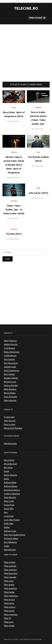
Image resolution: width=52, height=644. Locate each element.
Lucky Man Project (12, 517)
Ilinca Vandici (9, 371)
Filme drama (9, 582)
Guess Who (9, 506)
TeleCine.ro (26, 6)
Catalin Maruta (10, 353)
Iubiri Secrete (10, 418)
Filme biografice (11, 571)
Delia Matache (10, 495)
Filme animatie (10, 563)
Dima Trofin (9, 499)
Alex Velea (8, 465)
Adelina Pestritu (11, 342)
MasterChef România (13, 426)
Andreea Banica (11, 484)
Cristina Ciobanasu (12, 491)
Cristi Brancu (9, 345)
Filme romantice (11, 612)
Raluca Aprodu (10, 398)
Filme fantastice (11, 593)
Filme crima (9, 578)
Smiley (7, 543)
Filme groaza (9, 597)
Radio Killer (9, 521)
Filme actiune (10, 559)
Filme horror (9, 601)
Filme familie (9, 589)
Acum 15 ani (39, 195)
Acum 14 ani (14, 119)
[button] (37, 15)
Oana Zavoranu (10, 394)
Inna (6, 510)
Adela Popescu (10, 338)
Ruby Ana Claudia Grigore (15, 532)
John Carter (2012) (38, 190)
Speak (7, 469)
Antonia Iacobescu (12, 487)
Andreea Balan (10, 480)
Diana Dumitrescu (12, 368)
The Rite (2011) (14, 231)
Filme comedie (10, 574)
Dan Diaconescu (11, 360)
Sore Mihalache (10, 540)
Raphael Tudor (10, 528)
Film (14, 105)
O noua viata (9, 414)
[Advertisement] (26, 48)
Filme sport (9, 619)
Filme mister (9, 608)
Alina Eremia (9, 457)
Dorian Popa (9, 502)
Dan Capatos (9, 357)
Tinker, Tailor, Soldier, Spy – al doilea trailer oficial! (14, 207)
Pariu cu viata (10, 422)
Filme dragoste (10, 586)
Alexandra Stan (10, 461)
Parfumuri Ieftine (11, 536)
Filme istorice (10, 604)
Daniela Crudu (10, 364)
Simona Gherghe (11, 383)
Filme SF (7, 615)
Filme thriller (9, 623)
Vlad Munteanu (10, 441)
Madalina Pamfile (11, 375)
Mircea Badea (10, 390)
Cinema (38, 105)
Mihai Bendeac (10, 386)
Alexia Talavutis (10, 472)
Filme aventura (10, 567)
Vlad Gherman (10, 547)
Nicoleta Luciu (10, 379)
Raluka (7, 525)
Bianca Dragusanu (12, 349)
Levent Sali (9, 513)
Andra (6, 476)
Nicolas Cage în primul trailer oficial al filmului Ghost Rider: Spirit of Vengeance (14, 162)
